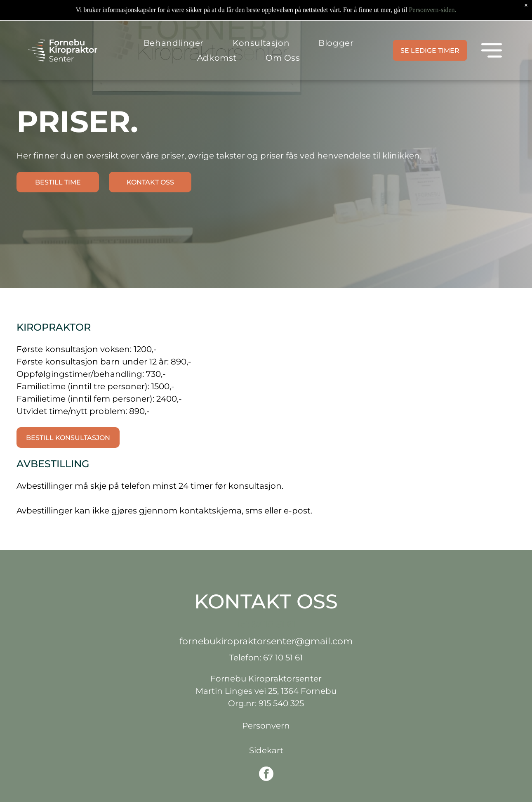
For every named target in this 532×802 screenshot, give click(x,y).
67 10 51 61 (273, 624)
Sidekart (266, 750)
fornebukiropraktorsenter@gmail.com (266, 641)
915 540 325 (281, 703)
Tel (242, 625)
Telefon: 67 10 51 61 (266, 658)
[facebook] (266, 775)
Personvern (266, 726)
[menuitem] (174, 22)
